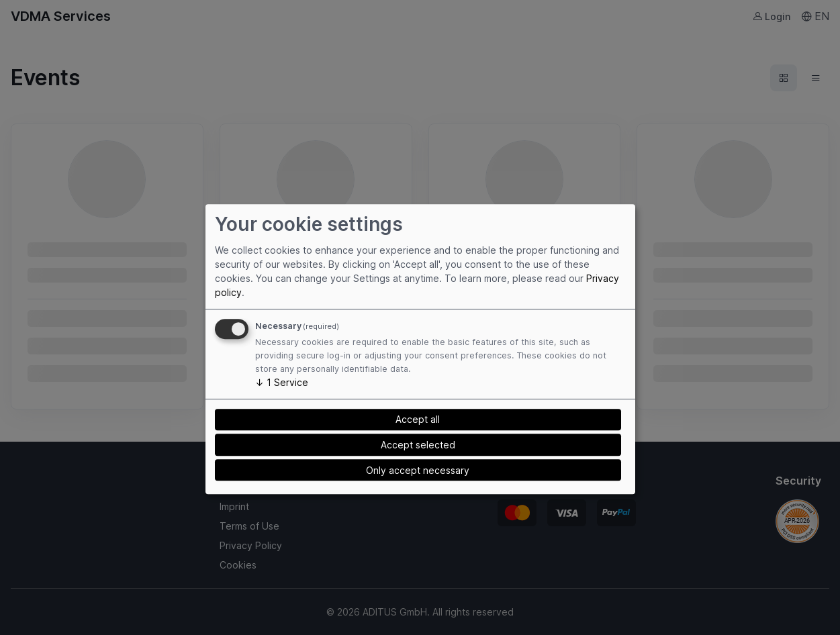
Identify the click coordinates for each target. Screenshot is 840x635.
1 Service (282, 382)
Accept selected (418, 445)
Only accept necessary (418, 470)
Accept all (418, 419)
